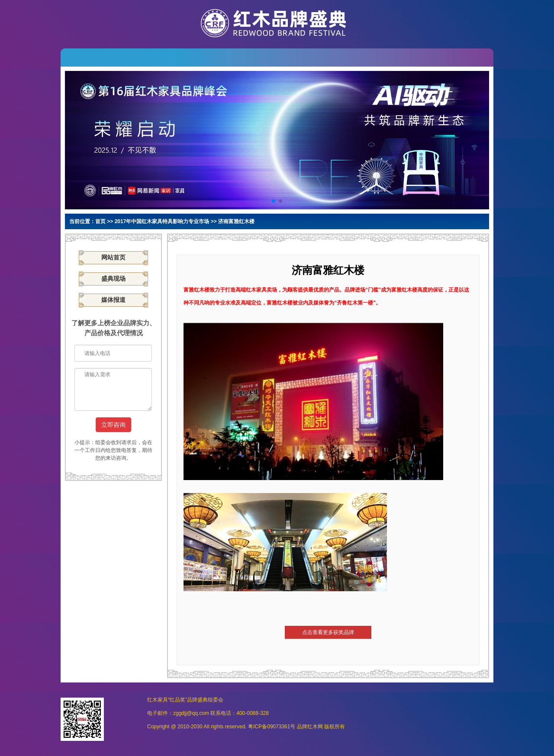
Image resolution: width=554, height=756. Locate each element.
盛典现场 (113, 279)
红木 (312, 727)
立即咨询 (113, 425)
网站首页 (113, 258)
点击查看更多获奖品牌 (328, 632)
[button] (274, 201)
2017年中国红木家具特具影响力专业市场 (162, 221)
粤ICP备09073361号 (272, 727)
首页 (100, 221)
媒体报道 (113, 300)
